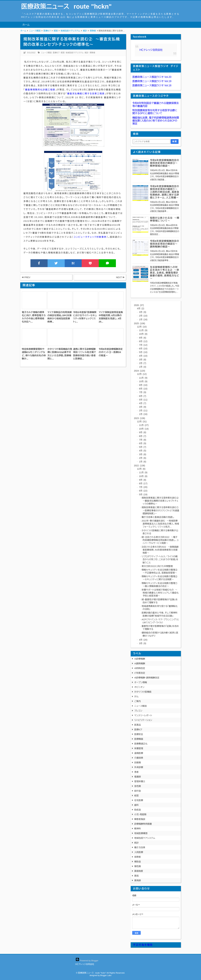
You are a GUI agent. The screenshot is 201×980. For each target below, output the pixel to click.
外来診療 (139, 767)
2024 (140, 371)
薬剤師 (138, 880)
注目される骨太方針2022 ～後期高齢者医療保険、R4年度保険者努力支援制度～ (160, 550)
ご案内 (138, 701)
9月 (142, 338)
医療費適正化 (141, 744)
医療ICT (56, 53)
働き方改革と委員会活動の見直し (158, 517)
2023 (140, 418)
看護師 (138, 777)
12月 (142, 327)
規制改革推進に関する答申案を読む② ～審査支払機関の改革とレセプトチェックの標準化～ (161, 501)
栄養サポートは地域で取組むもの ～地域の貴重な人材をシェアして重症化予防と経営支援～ (160, 593)
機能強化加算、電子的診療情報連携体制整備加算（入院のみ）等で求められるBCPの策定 (156, 121)
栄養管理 (139, 748)
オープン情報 (141, 682)
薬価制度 (139, 871)
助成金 (138, 810)
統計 (87, 53)
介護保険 (139, 758)
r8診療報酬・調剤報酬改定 (147, 678)
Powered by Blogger (87, 960)
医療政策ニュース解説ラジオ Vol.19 (152, 81)
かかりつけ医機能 (143, 692)
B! (73, 263)
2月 (143, 316)
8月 (143, 341)
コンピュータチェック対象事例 (90, 237)
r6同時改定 (140, 668)
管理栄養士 (140, 781)
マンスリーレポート (143, 715)
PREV (26, 277)
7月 (143, 345)
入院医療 (139, 852)
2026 (139, 305)
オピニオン (139, 687)
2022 (140, 466)
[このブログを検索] (151, 142)
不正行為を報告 (143, 945)
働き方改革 (140, 847)
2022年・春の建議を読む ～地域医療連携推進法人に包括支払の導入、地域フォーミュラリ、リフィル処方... (160, 524)
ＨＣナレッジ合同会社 (151, 50)
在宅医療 (139, 800)
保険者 (92, 53)
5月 (143, 352)
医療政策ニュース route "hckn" (66, 6)
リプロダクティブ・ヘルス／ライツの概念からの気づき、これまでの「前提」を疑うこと (160, 559)
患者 (136, 772)
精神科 (138, 829)
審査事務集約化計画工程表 (40, 90)
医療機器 (139, 739)
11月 (143, 330)
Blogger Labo (106, 975)
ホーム (26, 25)
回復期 (138, 763)
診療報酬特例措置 (143, 824)
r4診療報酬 (140, 659)
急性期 (138, 786)
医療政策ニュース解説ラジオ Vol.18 (152, 85)
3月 (142, 312)
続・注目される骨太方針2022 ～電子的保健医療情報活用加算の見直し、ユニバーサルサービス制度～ (160, 540)
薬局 (136, 876)
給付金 (138, 791)
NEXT (120, 277)
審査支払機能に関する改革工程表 (86, 94)
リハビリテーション (143, 720)
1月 (143, 319)
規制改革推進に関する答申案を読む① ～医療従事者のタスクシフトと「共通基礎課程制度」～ (161, 510)
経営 (63, 53)
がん (136, 697)
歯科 (136, 805)
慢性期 (138, 866)
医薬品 (138, 725)
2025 (140, 323)
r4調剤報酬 (140, 664)
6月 (143, 349)
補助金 (138, 862)
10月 (143, 334)
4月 (141, 308)
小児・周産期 (140, 814)
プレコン (138, 711)
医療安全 (139, 734)
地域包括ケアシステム (75, 53)
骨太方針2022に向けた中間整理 (157, 566)
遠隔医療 (139, 753)
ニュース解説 (46, 53)
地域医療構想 (141, 833)
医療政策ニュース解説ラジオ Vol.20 (152, 77)
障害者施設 (140, 819)
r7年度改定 (140, 673)
